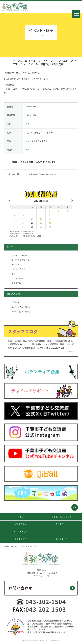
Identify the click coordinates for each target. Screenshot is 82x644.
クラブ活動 (16, 283)
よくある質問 (21, 539)
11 (68, 215)
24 (59, 223)
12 (14, 219)
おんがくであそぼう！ (21, 255)
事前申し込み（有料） (21, 311)
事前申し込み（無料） (21, 307)
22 (41, 223)
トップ (21, 517)
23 (50, 223)
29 (41, 227)
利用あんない (21, 524)
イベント (15, 274)
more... (71, 351)
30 (50, 227)
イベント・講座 (21, 531)
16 (50, 219)
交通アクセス (62, 539)
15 (41, 219)
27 (23, 227)
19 (14, 223)
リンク (22, 546)
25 (68, 223)
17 (59, 219)
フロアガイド (62, 524)
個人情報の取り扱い (10, 546)
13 (23, 219)
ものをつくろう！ (19, 269)
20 (23, 223)
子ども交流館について (62, 517)
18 (68, 219)
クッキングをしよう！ (21, 278)
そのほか (15, 264)
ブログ (62, 531)
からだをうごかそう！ (21, 260)
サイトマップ (31, 546)
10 (59, 215)
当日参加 (15, 302)
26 (14, 227)
